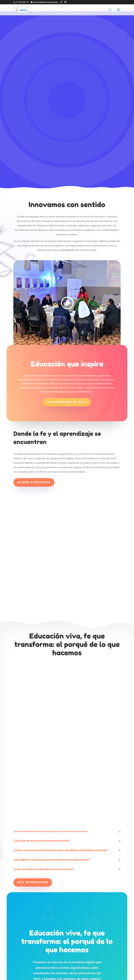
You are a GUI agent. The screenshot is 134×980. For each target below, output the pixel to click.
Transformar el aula (67, 298)
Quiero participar (34, 378)
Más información (33, 778)
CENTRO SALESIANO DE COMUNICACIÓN (68, 976)
